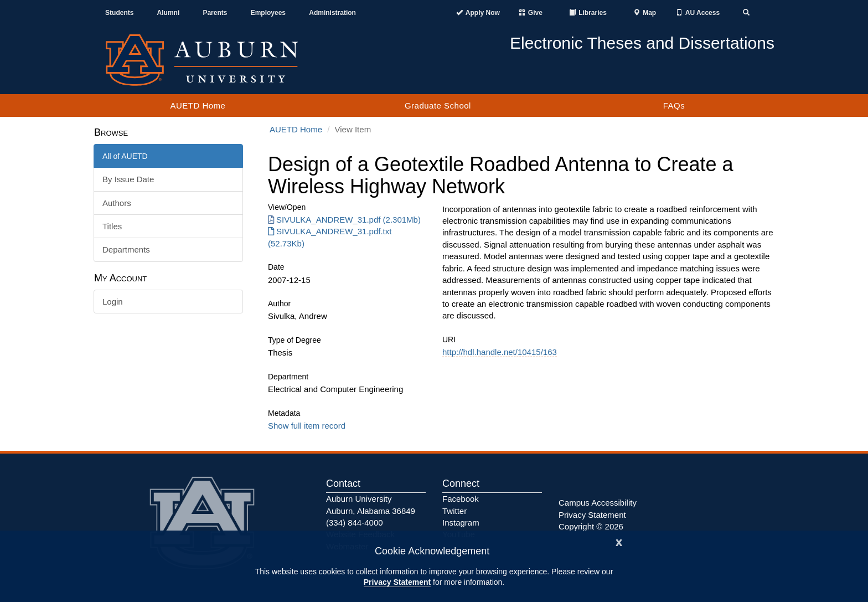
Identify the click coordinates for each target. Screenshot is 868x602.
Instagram (461, 523)
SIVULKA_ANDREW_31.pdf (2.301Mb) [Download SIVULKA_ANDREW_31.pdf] (344, 220)
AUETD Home (198, 106)
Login (113, 302)
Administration (332, 13)
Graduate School (438, 106)
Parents (215, 13)
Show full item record (307, 426)
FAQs (674, 106)
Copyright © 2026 (591, 526)
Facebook (461, 499)
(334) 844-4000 (355, 523)
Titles (112, 226)
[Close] (619, 541)
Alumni (169, 13)
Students (119, 13)
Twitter (454, 511)
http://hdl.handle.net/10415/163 (500, 352)
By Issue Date (128, 179)
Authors (117, 203)
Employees (268, 13)
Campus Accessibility (598, 503)
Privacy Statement (397, 582)
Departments (126, 249)
